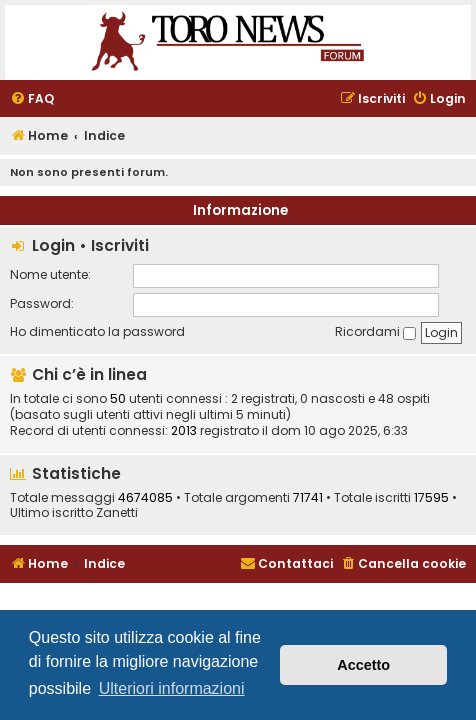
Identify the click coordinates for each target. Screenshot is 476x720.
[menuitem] (32, 99)
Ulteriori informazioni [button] (172, 688)
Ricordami (375, 331)
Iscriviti (120, 245)
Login (53, 245)
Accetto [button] (363, 665)
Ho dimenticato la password (97, 331)
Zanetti (117, 513)
